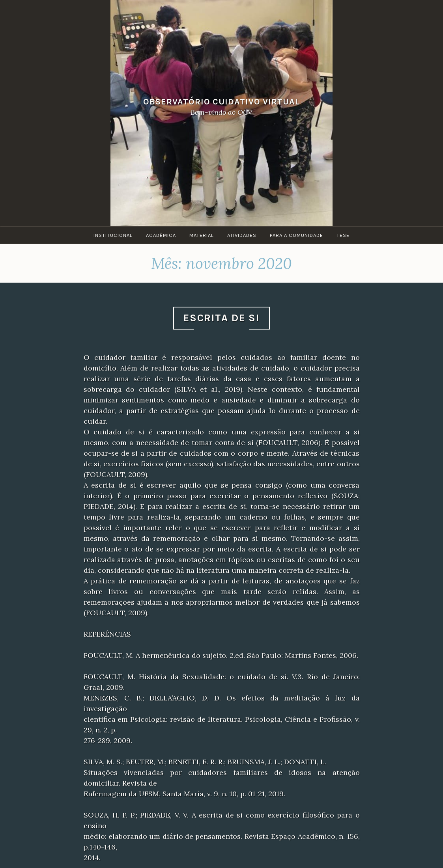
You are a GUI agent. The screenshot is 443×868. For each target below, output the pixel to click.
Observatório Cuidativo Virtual (221, 102)
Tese (343, 235)
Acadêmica (161, 235)
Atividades (242, 235)
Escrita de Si (221, 318)
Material (202, 235)
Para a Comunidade (296, 235)
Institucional (113, 235)
